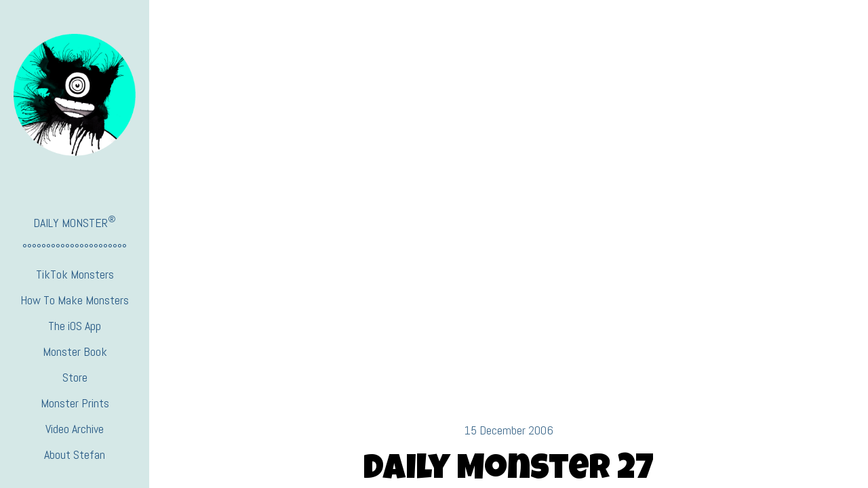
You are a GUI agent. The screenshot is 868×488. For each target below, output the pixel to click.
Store (75, 377)
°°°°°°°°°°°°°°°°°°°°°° (75, 248)
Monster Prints (75, 403)
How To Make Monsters (75, 300)
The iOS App (75, 326)
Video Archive (75, 429)
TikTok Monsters (75, 274)
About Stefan (75, 454)
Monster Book (75, 351)
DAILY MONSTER (75, 222)
